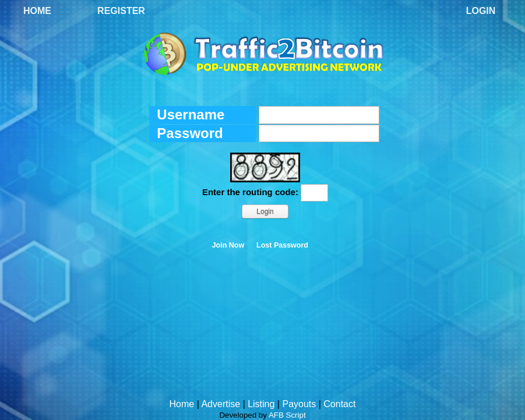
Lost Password (282, 245)
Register (121, 11)
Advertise (221, 404)
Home (37, 11)
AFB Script (287, 415)
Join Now (228, 245)
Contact (339, 404)
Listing (261, 404)
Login (481, 11)
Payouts (299, 404)
